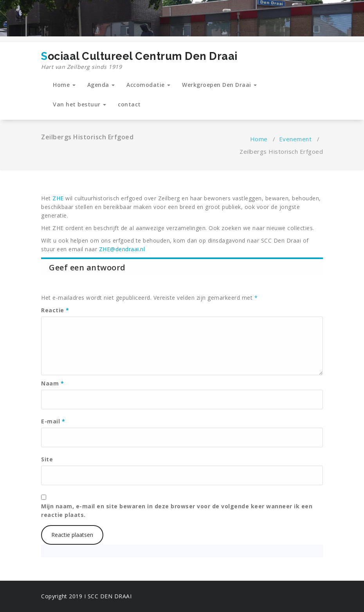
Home (64, 85)
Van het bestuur (79, 104)
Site (47, 459)
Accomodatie (148, 85)
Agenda (101, 85)
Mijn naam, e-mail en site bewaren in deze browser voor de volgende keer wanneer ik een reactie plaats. (177, 510)
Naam (52, 383)
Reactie (55, 310)
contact (129, 104)
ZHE (58, 198)
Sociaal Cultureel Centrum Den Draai (139, 61)
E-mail (53, 421)
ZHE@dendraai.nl (122, 249)
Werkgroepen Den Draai (219, 85)
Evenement (296, 139)
